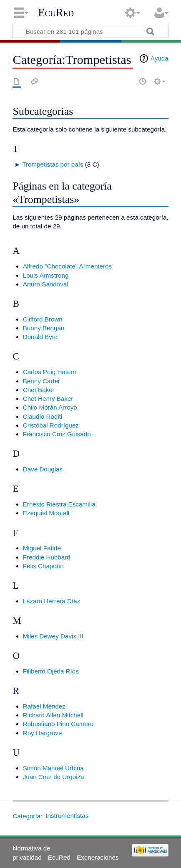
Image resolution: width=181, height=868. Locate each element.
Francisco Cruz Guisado (57, 434)
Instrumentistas (67, 816)
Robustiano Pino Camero (58, 724)
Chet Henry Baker (48, 399)
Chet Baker (39, 390)
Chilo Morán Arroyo (50, 407)
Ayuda (160, 58)
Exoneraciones (98, 857)
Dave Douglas (43, 469)
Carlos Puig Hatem (49, 372)
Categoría (26, 816)
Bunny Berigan (44, 328)
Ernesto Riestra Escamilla (59, 504)
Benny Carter (41, 381)
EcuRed (56, 13)
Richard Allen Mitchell (53, 715)
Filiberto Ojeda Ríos (51, 671)
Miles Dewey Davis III (53, 636)
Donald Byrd (40, 337)
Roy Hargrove (43, 733)
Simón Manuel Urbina (53, 768)
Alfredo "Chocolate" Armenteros (67, 266)
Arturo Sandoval (46, 284)
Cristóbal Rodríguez (51, 425)
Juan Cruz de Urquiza (54, 777)
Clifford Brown (43, 319)
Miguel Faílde (42, 548)
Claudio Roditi (43, 416)
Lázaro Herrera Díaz (52, 601)
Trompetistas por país (53, 164)
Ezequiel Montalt (46, 513)
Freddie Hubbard (47, 557)
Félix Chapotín (43, 566)
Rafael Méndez (44, 706)
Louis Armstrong (46, 275)
